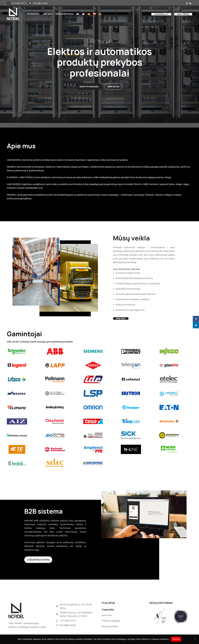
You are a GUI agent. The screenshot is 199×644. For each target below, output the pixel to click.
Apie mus (107, 615)
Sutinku (176, 639)
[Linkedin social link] (190, 3)
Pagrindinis (108, 610)
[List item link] (76, 621)
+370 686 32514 (16, 3)
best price (183, 14)
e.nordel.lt (161, 14)
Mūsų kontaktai (110, 626)
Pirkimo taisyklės (111, 621)
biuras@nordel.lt (38, 3)
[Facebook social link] (187, 3)
